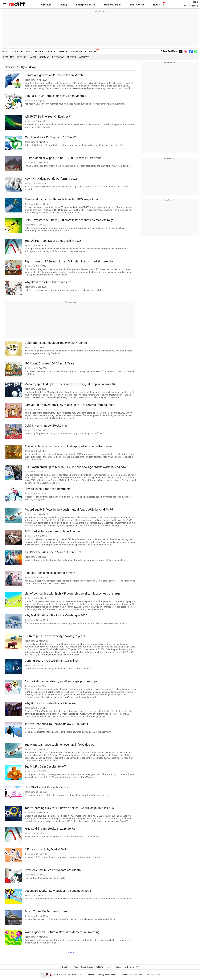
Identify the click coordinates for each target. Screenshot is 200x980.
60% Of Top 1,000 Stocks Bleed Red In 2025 (53, 241)
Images (33, 57)
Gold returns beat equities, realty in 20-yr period (56, 343)
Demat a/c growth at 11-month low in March (54, 75)
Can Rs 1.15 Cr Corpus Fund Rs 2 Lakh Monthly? (56, 96)
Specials (72, 57)
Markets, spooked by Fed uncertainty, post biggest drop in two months (70, 384)
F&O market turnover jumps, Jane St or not (53, 531)
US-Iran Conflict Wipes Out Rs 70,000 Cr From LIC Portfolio (63, 158)
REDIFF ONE (91, 51)
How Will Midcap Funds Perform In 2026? (52, 179)
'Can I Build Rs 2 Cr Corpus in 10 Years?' (50, 137)
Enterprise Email (86, 5)
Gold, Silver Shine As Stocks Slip (46, 426)
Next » (70, 953)
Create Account (191, 6)
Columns (44, 57)
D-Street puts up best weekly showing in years (55, 636)
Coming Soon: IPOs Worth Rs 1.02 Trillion (52, 661)
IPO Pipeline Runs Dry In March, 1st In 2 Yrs (53, 552)
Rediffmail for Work (70, 967)
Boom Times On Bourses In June (46, 911)
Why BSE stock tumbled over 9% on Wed (51, 703)
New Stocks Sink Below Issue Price (48, 787)
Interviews (58, 57)
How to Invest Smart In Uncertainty (48, 489)
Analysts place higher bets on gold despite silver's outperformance (68, 446)
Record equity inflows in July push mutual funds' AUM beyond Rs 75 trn (71, 510)
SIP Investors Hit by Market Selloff (47, 849)
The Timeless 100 (131, 967)
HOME (5, 51)
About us (133, 975)
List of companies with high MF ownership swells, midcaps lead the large (73, 594)
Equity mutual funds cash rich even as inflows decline (60, 745)
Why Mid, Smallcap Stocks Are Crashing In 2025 (56, 615)
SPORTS (63, 51)
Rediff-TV (159, 5)
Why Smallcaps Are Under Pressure (48, 282)
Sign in (195, 2)
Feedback (124, 975)
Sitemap (115, 975)
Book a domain (87, 967)
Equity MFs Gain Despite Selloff (45, 767)
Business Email (113, 5)
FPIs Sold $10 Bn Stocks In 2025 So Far (50, 829)
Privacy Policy (104, 975)
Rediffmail (45, 5)
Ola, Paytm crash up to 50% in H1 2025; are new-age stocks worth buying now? (76, 467)
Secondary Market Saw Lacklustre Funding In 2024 (58, 891)
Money (63, 5)
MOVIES (39, 51)
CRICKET (51, 51)
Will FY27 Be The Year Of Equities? (47, 117)
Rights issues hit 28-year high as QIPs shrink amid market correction (69, 261)
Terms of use (144, 975)
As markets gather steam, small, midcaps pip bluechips (61, 681)
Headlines (9, 57)
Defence (21, 57)
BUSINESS (26, 51)
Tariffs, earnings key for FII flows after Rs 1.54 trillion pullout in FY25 (69, 808)
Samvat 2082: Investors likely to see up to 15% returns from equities (69, 405)
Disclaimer (92, 975)
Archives (84, 57)
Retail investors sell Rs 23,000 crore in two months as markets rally (69, 220)
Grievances (155, 975)
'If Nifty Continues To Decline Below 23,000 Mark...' (57, 724)
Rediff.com (66, 975)
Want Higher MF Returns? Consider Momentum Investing (62, 932)
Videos (118, 967)
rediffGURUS (137, 5)
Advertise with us (79, 975)
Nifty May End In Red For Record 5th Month (53, 870)
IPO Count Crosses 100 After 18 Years (50, 364)
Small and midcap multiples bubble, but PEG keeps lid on (62, 199)
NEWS (15, 51)
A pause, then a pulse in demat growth (50, 573)
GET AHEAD (76, 51)
